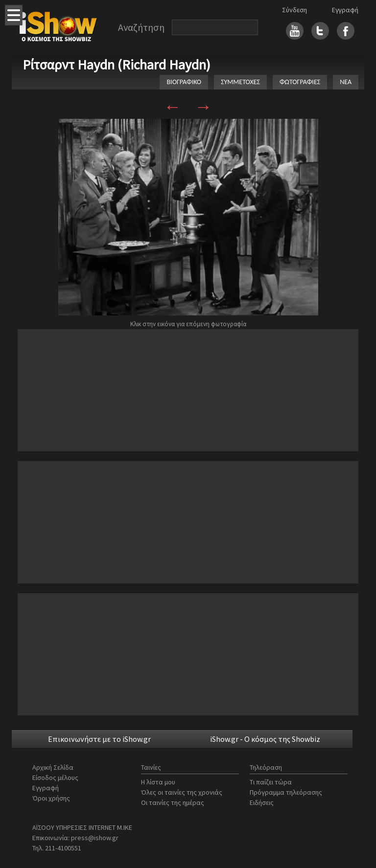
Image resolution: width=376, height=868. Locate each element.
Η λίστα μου (158, 782)
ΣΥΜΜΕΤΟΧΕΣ (240, 82)
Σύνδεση (294, 10)
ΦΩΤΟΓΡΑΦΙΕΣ (300, 82)
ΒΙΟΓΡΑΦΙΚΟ (184, 82)
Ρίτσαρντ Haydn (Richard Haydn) (117, 65)
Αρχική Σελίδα (53, 767)
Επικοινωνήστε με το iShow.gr (99, 739)
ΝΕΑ (346, 82)
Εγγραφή (345, 10)
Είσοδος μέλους (55, 778)
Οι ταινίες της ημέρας (173, 802)
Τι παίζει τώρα (271, 782)
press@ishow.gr (95, 838)
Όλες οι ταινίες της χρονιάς (182, 792)
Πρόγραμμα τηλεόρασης (286, 792)
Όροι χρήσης (51, 798)
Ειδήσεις (262, 802)
